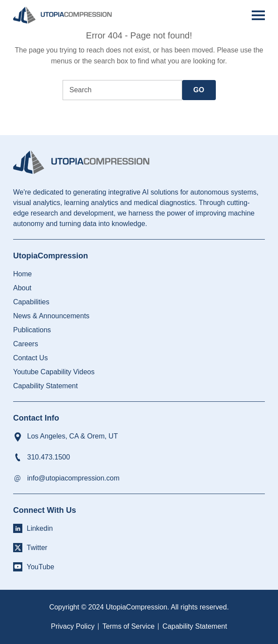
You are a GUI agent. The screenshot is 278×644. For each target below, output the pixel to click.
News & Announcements (51, 316)
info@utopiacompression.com (73, 478)
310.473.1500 (49, 457)
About (22, 288)
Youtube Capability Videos (54, 372)
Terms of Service (128, 626)
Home (23, 274)
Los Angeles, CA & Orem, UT (72, 436)
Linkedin (40, 528)
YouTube (40, 567)
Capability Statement (46, 386)
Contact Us (30, 358)
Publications (32, 330)
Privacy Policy (73, 626)
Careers (26, 344)
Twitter (37, 548)
